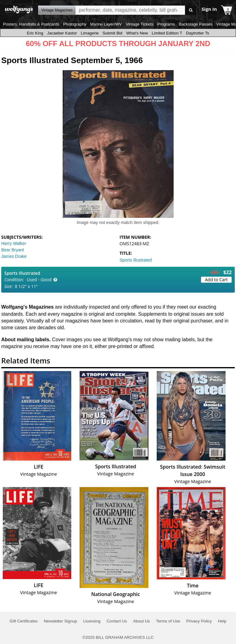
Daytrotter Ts (197, 33)
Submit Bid (112, 33)
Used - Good (39, 280)
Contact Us (117, 621)
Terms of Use (168, 621)
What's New (137, 33)
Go (191, 10)
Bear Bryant (13, 250)
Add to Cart (216, 280)
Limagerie (90, 33)
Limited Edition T (167, 33)
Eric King (35, 33)
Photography (75, 24)
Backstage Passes (196, 24)
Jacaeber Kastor (62, 33)
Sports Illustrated (136, 260)
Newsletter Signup (60, 621)
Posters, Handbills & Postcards (31, 24)
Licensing (92, 621)
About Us (142, 621)
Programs (166, 24)
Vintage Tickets (140, 24)
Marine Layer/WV (106, 24)
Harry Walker (14, 243)
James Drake (14, 256)
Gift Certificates (24, 621)
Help (222, 621)
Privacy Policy (199, 621)
